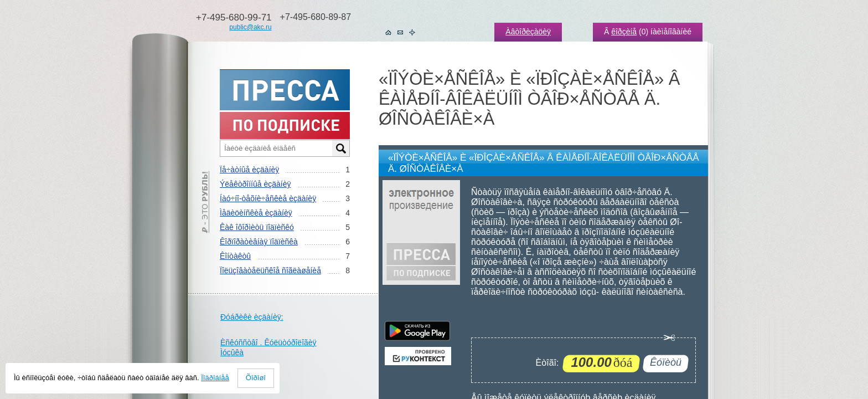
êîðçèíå (624, 32)
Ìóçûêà (232, 352)
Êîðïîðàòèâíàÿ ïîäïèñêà (259, 242)
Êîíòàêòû (235, 256)
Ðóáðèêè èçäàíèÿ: (252, 317)
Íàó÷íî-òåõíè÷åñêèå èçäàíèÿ (268, 198)
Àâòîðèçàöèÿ (528, 32)
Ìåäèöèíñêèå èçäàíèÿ (256, 213)
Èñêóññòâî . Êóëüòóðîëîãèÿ (268, 342)
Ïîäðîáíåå (215, 378)
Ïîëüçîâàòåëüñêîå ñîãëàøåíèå (270, 270)
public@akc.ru (250, 27)
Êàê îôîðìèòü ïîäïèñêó (257, 227)
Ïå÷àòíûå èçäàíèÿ (249, 170)
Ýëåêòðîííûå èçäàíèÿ (255, 184)
